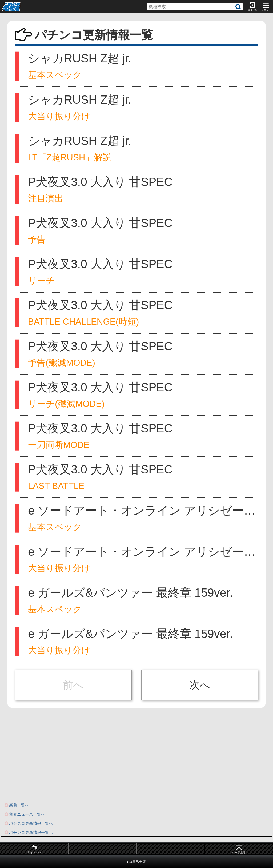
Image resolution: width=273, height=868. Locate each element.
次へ (200, 685)
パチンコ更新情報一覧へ (29, 832)
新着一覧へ (17, 805)
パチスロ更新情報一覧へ (29, 823)
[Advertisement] (136, 755)
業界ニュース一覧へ (25, 814)
